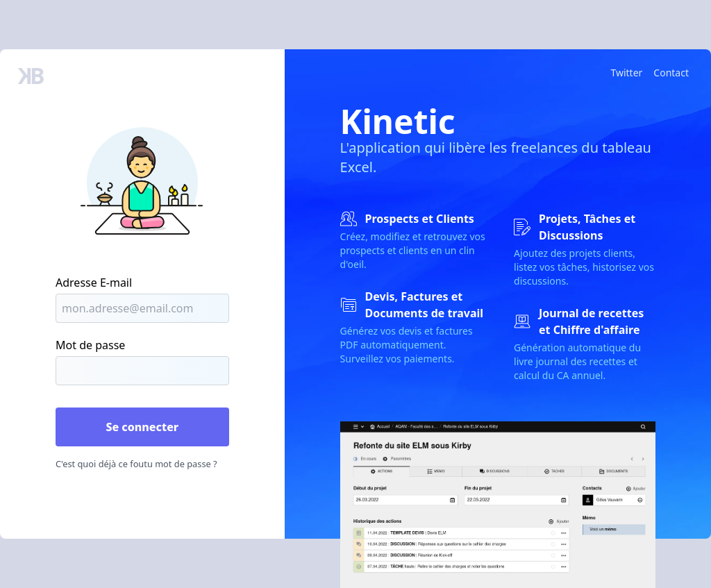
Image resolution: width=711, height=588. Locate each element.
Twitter (626, 73)
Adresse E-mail (94, 283)
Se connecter (142, 427)
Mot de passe (90, 345)
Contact (671, 73)
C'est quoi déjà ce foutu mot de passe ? (136, 464)
